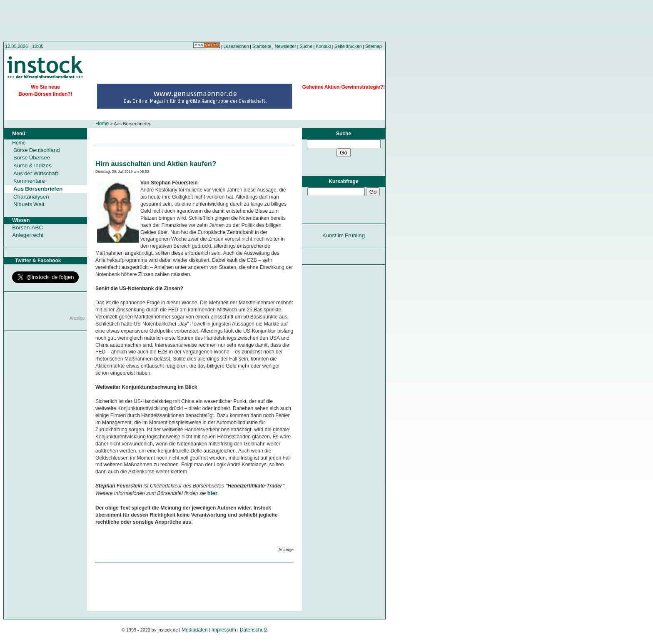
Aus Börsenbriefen (38, 189)
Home (102, 124)
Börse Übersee (32, 158)
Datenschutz (254, 630)
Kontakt (323, 46)
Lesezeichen (236, 46)
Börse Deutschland (37, 150)
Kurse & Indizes (32, 165)
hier (212, 493)
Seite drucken (348, 46)
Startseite (262, 46)
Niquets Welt (29, 204)
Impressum (224, 630)
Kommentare (29, 181)
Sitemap (374, 46)
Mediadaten (195, 630)
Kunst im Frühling (344, 235)
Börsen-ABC (27, 228)
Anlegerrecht (28, 235)
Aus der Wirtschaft (36, 173)
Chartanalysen (31, 197)
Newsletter (285, 46)
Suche (306, 46)
